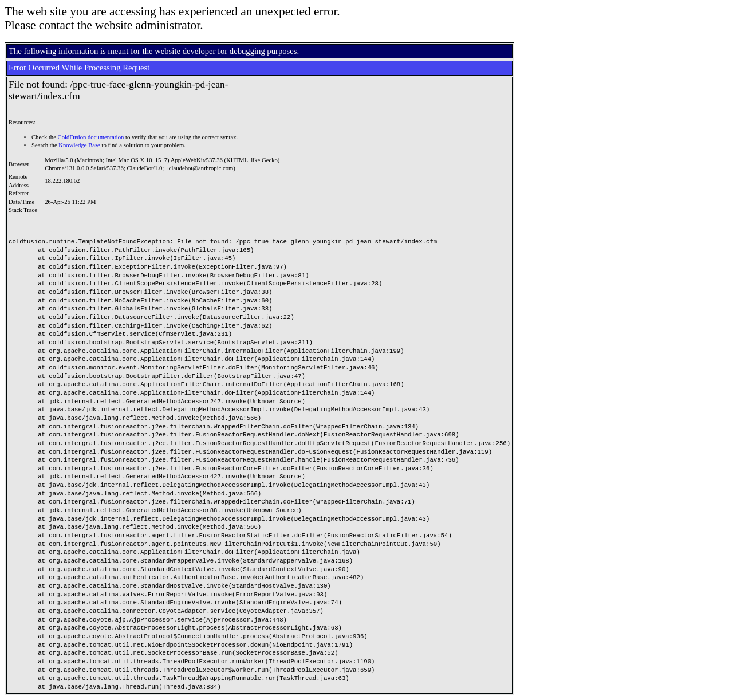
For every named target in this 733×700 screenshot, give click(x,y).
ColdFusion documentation (91, 137)
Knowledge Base (79, 145)
